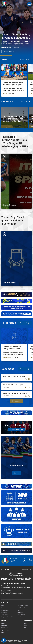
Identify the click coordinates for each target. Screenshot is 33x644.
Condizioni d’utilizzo (14, 640)
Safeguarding (20, 612)
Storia (3, 608)
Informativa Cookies (7, 642)
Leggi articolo (9, 52)
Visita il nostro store (16, 430)
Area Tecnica (5, 612)
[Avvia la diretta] (16, 157)
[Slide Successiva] (7, 31)
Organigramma (5, 610)
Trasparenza (5, 615)
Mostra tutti (27, 569)
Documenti (20, 610)
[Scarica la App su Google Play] (30, 560)
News (3, 632)
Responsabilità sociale (7, 617)
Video (25, 626)
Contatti (19, 617)
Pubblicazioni (27, 628)
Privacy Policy (23, 640)
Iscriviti (17, 473)
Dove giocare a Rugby (22, 606)
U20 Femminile (5, 630)
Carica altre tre (17, 401)
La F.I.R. (3, 606)
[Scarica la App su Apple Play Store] (25, 560)
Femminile (4, 626)
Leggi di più (25, 59)
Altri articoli (24, 323)
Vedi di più (25, 369)
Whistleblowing (17, 642)
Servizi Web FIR (21, 615)
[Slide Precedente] (2, 31)
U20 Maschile (5, 628)
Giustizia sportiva (21, 608)
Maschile (4, 623)
